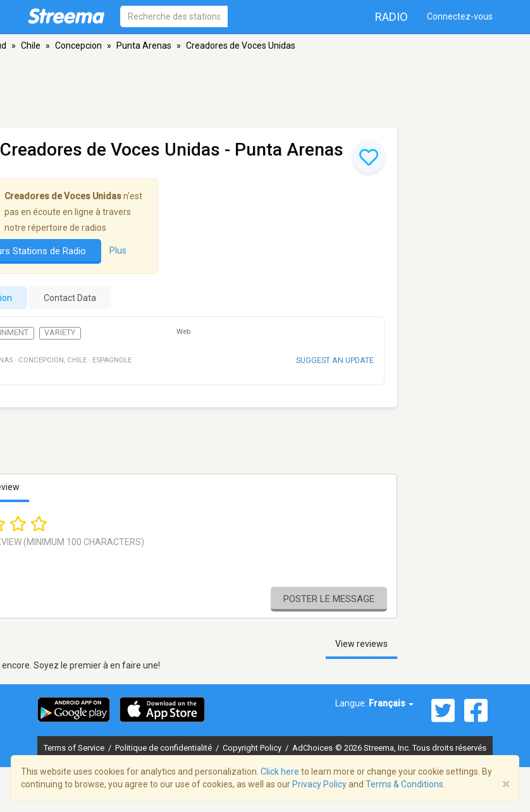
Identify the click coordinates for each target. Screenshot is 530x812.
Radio (391, 17)
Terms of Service (75, 748)
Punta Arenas (144, 46)
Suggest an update (335, 360)
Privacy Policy (319, 784)
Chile (31, 46)
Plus (118, 250)
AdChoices (312, 748)
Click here (280, 772)
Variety (60, 333)
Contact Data (70, 298)
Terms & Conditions (404, 784)
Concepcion (78, 46)
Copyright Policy (253, 748)
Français (391, 703)
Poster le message (329, 599)
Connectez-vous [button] (460, 16)
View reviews (361, 644)
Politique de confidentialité (164, 748)
